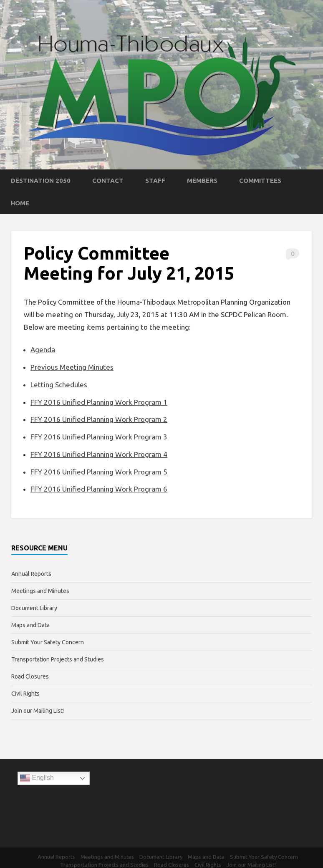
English (37, 778)
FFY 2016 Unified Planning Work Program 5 (99, 472)
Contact (108, 180)
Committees (260, 180)
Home (20, 203)
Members (202, 180)
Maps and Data (30, 625)
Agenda (43, 349)
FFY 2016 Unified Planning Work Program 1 (99, 402)
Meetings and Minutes (40, 591)
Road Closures (30, 676)
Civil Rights (25, 694)
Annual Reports (31, 574)
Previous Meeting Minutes (72, 367)
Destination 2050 (41, 180)
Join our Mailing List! (38, 711)
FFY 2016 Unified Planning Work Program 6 (99, 489)
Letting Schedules (59, 385)
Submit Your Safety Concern (48, 642)
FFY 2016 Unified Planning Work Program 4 (99, 454)
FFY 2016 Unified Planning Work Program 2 (99, 419)
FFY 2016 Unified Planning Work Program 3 (99, 437)
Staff (155, 180)
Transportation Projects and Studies (58, 659)
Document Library (34, 608)
